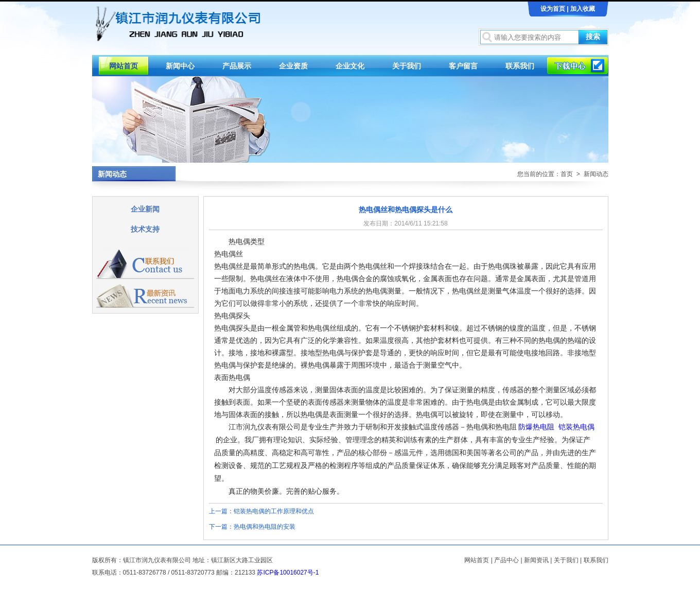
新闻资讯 (536, 560)
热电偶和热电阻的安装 (265, 527)
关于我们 (407, 66)
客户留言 (463, 66)
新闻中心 (180, 66)
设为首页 (553, 9)
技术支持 (145, 229)
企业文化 (350, 66)
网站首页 (124, 66)
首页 (567, 174)
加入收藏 (583, 9)
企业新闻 (145, 209)
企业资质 (293, 66)
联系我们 (520, 66)
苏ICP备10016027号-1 (288, 572)
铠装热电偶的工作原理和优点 (274, 511)
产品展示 (237, 66)
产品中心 (506, 560)
